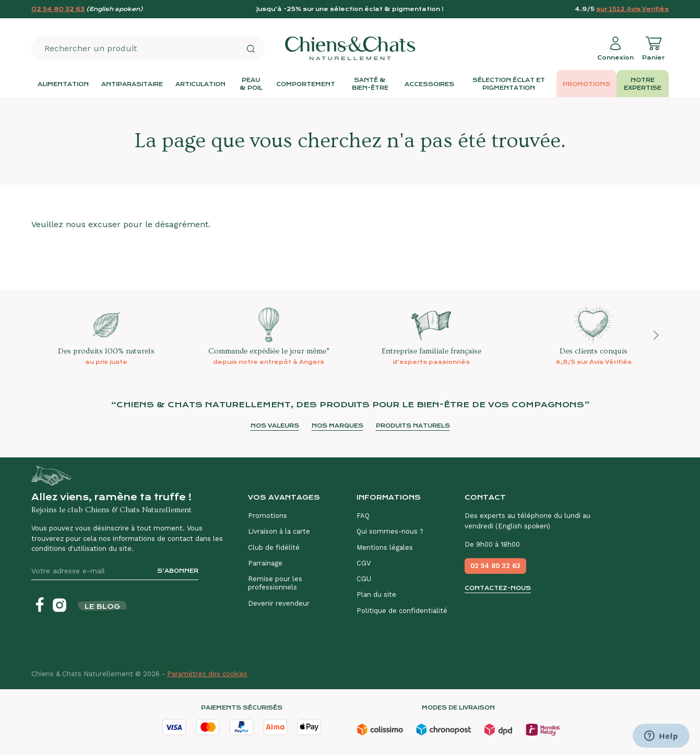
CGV (364, 563)
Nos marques (337, 426)
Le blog (102, 606)
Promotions (268, 516)
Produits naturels (413, 426)
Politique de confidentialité (402, 611)
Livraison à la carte (279, 531)
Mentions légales (385, 547)
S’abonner (178, 571)
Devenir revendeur (279, 603)
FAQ (363, 516)
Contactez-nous (498, 588)
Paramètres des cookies (207, 674)
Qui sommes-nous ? (390, 531)
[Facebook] (40, 605)
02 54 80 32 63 (58, 9)
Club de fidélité (274, 547)
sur (632, 9)
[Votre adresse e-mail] (90, 571)
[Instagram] (60, 605)
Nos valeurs (275, 426)
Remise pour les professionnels (275, 583)
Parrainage (265, 563)
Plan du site (376, 594)
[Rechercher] (251, 49)
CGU (364, 579)
